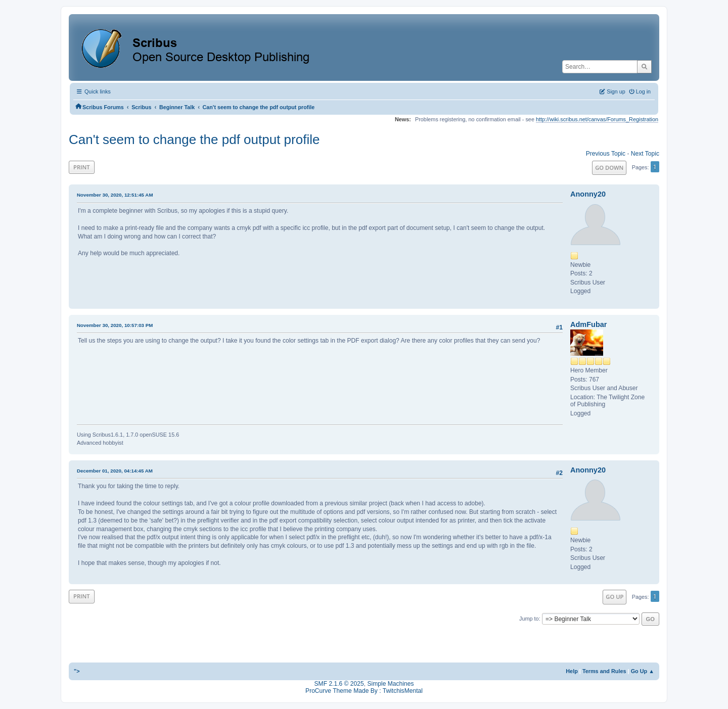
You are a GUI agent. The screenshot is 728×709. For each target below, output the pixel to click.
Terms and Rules (604, 671)
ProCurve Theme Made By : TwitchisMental (364, 691)
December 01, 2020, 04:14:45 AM (115, 471)
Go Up (615, 597)
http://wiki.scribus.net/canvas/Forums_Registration (597, 119)
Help (572, 671)
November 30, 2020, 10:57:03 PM (115, 325)
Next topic (645, 154)
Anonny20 (588, 194)
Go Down (609, 168)
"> (77, 671)
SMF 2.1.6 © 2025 (339, 684)
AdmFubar (588, 324)
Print (82, 167)
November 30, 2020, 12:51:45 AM (115, 195)
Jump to (529, 619)
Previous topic (606, 154)
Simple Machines (390, 684)
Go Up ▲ (643, 671)
